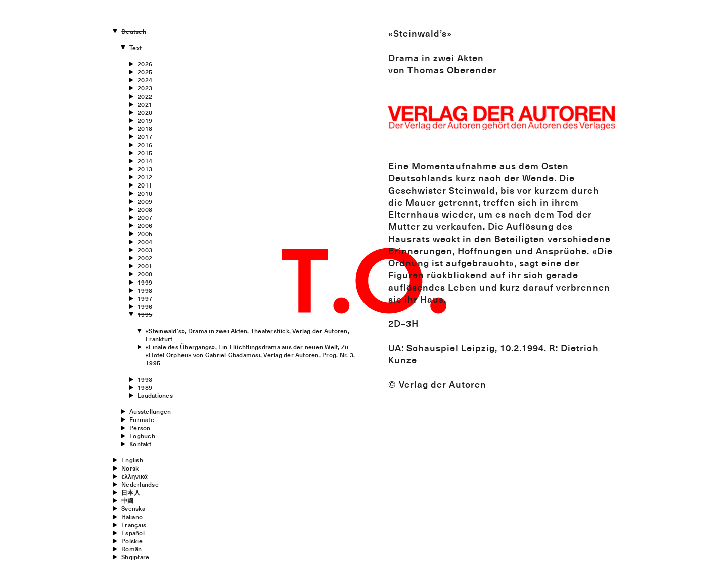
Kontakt (140, 444)
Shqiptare (135, 557)
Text (135, 48)
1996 (145, 306)
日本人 (131, 492)
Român (131, 549)
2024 (145, 80)
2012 (145, 177)
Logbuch (142, 436)
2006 (145, 225)
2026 (145, 64)
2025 (145, 72)
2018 (145, 128)
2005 (145, 233)
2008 (145, 209)
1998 (145, 290)
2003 (145, 250)
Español (133, 533)
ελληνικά (134, 476)
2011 (145, 185)
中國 (127, 500)
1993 (145, 379)
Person (140, 428)
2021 (145, 104)
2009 (145, 201)
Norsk (130, 468)
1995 (145, 314)
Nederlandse (140, 484)
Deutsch (134, 31)
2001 (145, 266)
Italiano (132, 517)
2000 (145, 274)
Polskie (132, 541)
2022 (145, 96)
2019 (145, 120)
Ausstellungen (150, 411)
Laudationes (155, 395)
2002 (145, 258)
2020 (145, 112)
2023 (145, 88)
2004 (145, 242)
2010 (145, 193)
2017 (145, 136)
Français (134, 525)
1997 (145, 298)
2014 (145, 161)
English (132, 460)
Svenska (133, 508)
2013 (145, 169)
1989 (145, 387)
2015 (145, 153)
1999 (145, 282)
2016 (145, 145)
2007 (145, 217)
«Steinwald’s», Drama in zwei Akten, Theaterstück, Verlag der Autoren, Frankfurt (247, 335)
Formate (142, 419)
